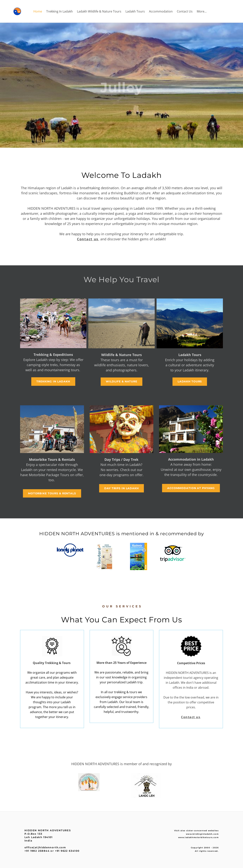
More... (202, 11)
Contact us (88, 239)
